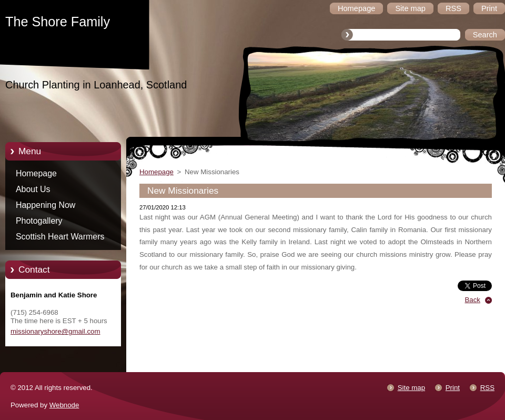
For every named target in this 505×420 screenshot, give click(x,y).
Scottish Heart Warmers (60, 237)
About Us (33, 189)
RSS (487, 388)
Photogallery (39, 221)
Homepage (36, 173)
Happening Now (46, 205)
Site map (411, 388)
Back (473, 300)
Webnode (64, 405)
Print (453, 388)
